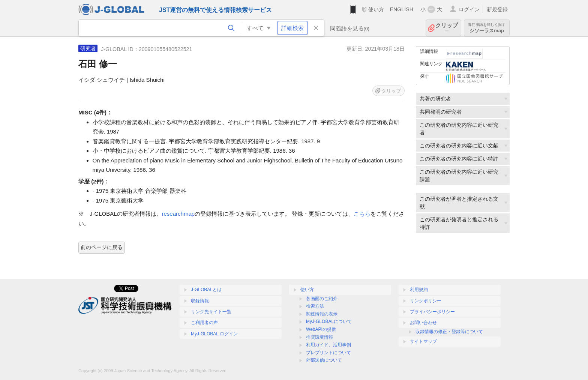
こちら (362, 214)
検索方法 (315, 306)
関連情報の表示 (322, 314)
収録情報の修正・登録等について (449, 332)
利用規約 (419, 290)
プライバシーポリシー (432, 312)
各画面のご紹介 (322, 299)
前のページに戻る (102, 247)
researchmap (178, 214)
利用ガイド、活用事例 (328, 345)
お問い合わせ (423, 323)
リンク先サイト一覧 (211, 312)
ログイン (469, 9)
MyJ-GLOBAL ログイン (214, 334)
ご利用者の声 (204, 323)
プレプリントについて (328, 353)
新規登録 (497, 9)
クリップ (447, 28)
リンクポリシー (426, 301)
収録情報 (200, 301)
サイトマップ (423, 341)
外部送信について (324, 360)
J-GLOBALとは (206, 290)
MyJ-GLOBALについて (329, 321)
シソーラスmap (487, 28)
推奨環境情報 (319, 337)
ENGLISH (401, 9)
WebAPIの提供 (321, 329)
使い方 (376, 9)
